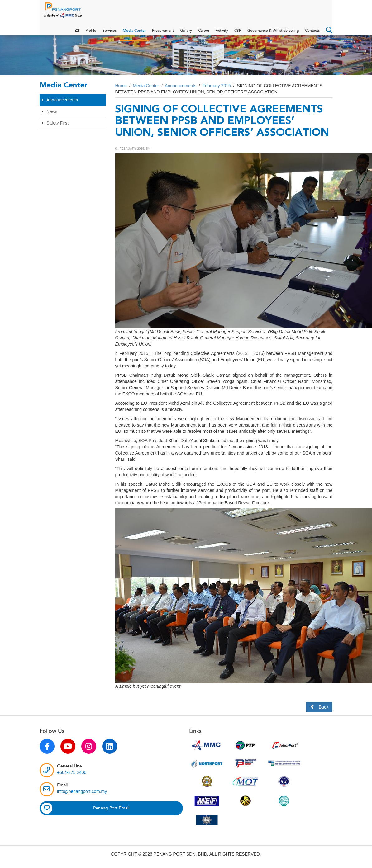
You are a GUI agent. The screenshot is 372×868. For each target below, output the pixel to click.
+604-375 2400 (72, 779)
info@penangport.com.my (82, 798)
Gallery (186, 34)
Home (121, 92)
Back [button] (319, 713)
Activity (222, 34)
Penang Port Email (85, 814)
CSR (238, 34)
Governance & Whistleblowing (273, 34)
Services (110, 34)
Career (204, 34)
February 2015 (217, 92)
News (52, 118)
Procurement (163, 34)
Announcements (62, 106)
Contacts (312, 34)
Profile (91, 34)
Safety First (57, 129)
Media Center (134, 34)
